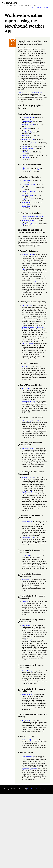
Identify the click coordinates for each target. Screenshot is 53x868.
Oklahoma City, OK (28, 139)
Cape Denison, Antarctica (30, 224)
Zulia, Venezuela (27, 152)
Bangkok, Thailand (28, 199)
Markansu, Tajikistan (28, 191)
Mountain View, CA (28, 125)
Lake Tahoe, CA (27, 132)
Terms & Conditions (33, 789)
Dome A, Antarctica (28, 220)
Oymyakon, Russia (27, 202)
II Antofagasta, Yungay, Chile (31, 170)
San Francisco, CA (27, 121)
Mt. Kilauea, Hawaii (28, 117)
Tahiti (23, 168)
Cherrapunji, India (27, 195)
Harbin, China (26, 206)
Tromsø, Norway (27, 181)
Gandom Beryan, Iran (28, 188)
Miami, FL (25, 146)
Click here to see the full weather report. (31, 92)
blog (32, 7)
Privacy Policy (45, 789)
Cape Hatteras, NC (27, 148)
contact (47, 7)
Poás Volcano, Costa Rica (30, 143)
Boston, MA (25, 156)
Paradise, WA (26, 128)
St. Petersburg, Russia (28, 184)
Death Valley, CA (27, 136)
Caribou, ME (26, 157)
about (39, 7)
